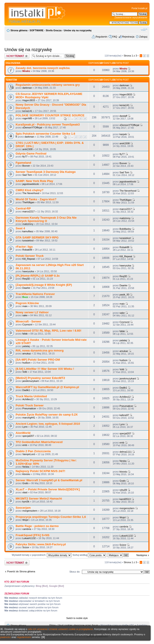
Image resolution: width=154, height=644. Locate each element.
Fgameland (23, 163)
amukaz (27, 353)
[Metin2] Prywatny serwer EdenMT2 (40, 378)
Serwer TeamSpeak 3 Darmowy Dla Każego (46, 172)
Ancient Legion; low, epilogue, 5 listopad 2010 (48, 424)
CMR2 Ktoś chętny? (30, 190)
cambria (27, 529)
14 (76, 119)
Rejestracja (128, 37)
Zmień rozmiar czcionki (144, 29)
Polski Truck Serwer (30, 405)
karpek (123, 134)
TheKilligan (28, 202)
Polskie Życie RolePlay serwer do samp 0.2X (47, 415)
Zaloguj (143, 37)
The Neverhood (31, 193)
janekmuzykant (30, 381)
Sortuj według (89, 555)
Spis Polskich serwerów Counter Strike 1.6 (45, 134)
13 (80, 137)
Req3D (26, 279)
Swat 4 (20, 228)
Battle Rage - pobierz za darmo (37, 526)
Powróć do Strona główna (21, 571)
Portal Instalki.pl (139, 8)
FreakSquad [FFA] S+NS (32, 535)
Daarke (26, 288)
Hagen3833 (29, 100)
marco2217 (28, 211)
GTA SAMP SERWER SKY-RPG (37, 237)
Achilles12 (28, 399)
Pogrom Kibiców (27, 303)
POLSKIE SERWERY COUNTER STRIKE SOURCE (50, 115)
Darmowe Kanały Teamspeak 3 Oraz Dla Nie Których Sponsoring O (46, 219)
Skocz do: (75, 572)
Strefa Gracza (54, 30)
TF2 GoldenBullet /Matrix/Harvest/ (39, 442)
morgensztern (30, 511)
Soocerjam (23, 508)
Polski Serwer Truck (30, 256)
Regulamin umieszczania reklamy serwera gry (48, 85)
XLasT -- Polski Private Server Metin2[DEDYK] (48, 489)
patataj (26, 346)
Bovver (26, 166)
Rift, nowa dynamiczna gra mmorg (40, 350)
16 (85, 119)
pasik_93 (124, 295)
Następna (142, 555)
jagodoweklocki (31, 184)
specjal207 (28, 436)
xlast (25, 492)
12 (76, 137)
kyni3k (26, 502)
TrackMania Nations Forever (35, 294)
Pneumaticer (29, 408)
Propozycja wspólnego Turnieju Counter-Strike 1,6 (51, 517)
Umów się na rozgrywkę (78, 30)
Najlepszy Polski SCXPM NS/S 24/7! (40, 471)
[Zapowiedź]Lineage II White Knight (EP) (44, 285)
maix (25, 306)
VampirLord (29, 454)
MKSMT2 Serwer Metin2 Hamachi (39, 499)
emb (25, 445)
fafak (25, 334)
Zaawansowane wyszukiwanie (131, 17)
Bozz (25, 297)
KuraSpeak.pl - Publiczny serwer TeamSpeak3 (48, 124)
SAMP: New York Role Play (34, 181)
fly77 (25, 157)
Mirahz (26, 71)
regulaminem (24, 637)
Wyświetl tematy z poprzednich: (42, 555)
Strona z (130, 56)
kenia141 (27, 111)
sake (25, 315)
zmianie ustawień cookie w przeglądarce (71, 629)
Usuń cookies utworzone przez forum (78, 625)
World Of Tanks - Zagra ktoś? (36, 199)
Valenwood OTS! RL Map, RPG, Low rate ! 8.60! (48, 331)
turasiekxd (28, 240)
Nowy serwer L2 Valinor (32, 312)
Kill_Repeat (29, 259)
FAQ (115, 37)
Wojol (25, 520)
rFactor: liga (24, 247)
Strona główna (19, 30)
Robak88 (27, 250)
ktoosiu (26, 474)
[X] (43, 637)
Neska (26, 467)
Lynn (25, 427)
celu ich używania (37, 629)
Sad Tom (27, 175)
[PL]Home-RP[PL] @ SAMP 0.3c (38, 276)
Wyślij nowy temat (17, 56)
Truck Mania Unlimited (31, 396)
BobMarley (125, 229)
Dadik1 (26, 390)
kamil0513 (125, 499)
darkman (27, 88)
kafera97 (124, 415)
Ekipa (53, 625)
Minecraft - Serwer (28, 321)
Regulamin (101, 37)
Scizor (26, 547)
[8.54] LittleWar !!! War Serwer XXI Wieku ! (45, 369)
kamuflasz (28, 231)
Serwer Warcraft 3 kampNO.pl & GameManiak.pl (49, 480)
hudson (26, 363)
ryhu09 (123, 490)
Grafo (25, 483)
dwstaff (123, 116)
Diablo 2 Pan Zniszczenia (33, 451)
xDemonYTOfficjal (32, 128)
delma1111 (125, 452)
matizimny (28, 224)
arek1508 (27, 149)
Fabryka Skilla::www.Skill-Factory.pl (41, 544)
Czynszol (27, 324)
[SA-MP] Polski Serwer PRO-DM (38, 360)
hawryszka (28, 271)
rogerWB (27, 118)
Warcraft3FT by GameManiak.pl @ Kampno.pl (47, 387)
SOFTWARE (37, 30)
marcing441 (29, 418)
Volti (25, 372)
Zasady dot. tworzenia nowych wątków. (43, 68)
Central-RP (23, 208)
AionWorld (23, 433)
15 (80, 119)
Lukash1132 (29, 538)
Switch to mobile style (77, 618)
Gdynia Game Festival (31, 154)
